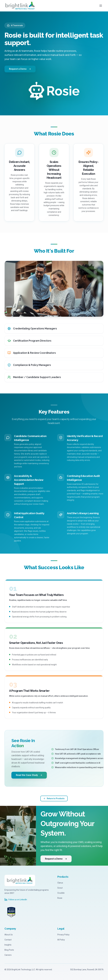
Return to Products (54, 799)
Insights (8, 945)
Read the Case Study (29, 775)
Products (63, 877)
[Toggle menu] (101, 6)
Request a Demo (20, 69)
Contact (8, 940)
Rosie (60, 898)
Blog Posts (9, 950)
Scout (60, 888)
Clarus (60, 883)
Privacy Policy (63, 935)
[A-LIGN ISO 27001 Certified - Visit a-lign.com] (11, 912)
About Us (9, 935)
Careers (8, 955)
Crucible (61, 893)
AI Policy (61, 940)
